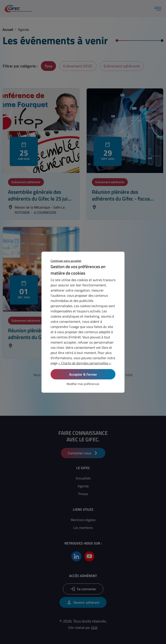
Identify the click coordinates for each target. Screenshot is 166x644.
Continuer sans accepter (66, 260)
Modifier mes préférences (83, 384)
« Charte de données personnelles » (85, 363)
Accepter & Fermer (83, 374)
